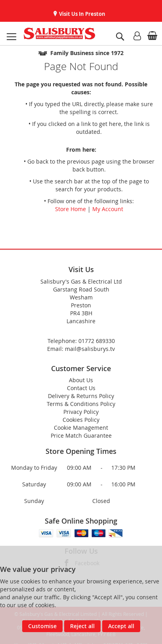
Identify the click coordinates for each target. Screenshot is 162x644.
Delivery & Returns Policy (81, 396)
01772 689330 (97, 341)
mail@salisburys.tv (90, 349)
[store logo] (59, 33)
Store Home (71, 209)
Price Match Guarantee (81, 435)
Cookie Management (81, 428)
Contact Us (81, 388)
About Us (81, 380)
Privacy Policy (81, 412)
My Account (108, 209)
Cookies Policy (81, 420)
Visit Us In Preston (82, 14)
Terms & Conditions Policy (81, 404)
